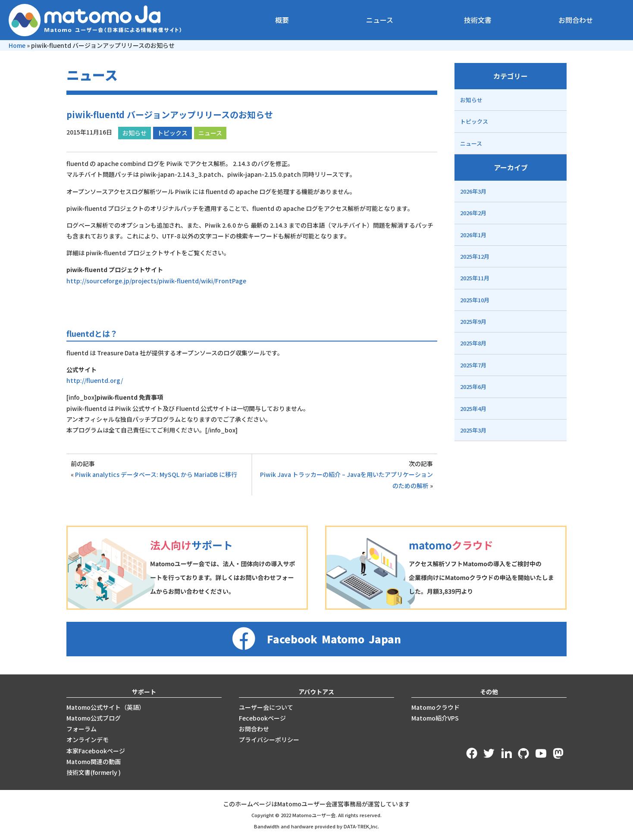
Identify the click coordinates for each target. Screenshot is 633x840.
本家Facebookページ (96, 751)
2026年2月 (473, 213)
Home (17, 45)
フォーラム (81, 729)
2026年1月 (473, 235)
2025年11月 (475, 278)
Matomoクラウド (436, 707)
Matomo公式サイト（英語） (106, 707)
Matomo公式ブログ (94, 718)
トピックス (172, 133)
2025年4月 (473, 409)
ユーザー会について (266, 707)
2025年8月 (473, 343)
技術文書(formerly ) (94, 772)
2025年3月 (473, 430)
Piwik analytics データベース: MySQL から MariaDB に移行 (156, 474)
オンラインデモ (88, 740)
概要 (282, 20)
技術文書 (478, 20)
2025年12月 (475, 256)
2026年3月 (473, 191)
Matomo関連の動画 (94, 762)
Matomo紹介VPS (435, 718)
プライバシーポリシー (269, 740)
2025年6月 (473, 387)
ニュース (380, 20)
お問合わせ (576, 20)
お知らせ (135, 133)
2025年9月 (473, 321)
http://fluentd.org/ (95, 380)
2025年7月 (473, 365)
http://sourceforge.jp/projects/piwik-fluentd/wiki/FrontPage (156, 281)
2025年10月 (475, 300)
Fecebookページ (262, 718)
